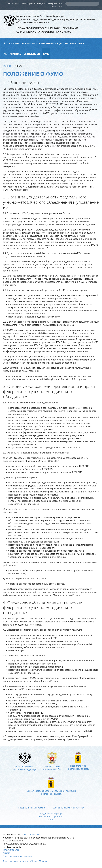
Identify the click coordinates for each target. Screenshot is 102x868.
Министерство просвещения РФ (52, 766)
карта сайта (56, 6)
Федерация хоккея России (31, 808)
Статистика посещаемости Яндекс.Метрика (26, 861)
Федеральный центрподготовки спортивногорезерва (51, 816)
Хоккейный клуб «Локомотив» (69, 808)
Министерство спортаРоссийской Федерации (25, 767)
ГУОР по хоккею (31, 835)
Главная (7, 66)
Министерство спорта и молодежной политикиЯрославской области (51, 791)
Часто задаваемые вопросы (18, 856)
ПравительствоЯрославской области (78, 766)
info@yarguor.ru (11, 850)
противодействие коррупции (47, 3)
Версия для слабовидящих (20, 3)
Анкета (7, 853)
